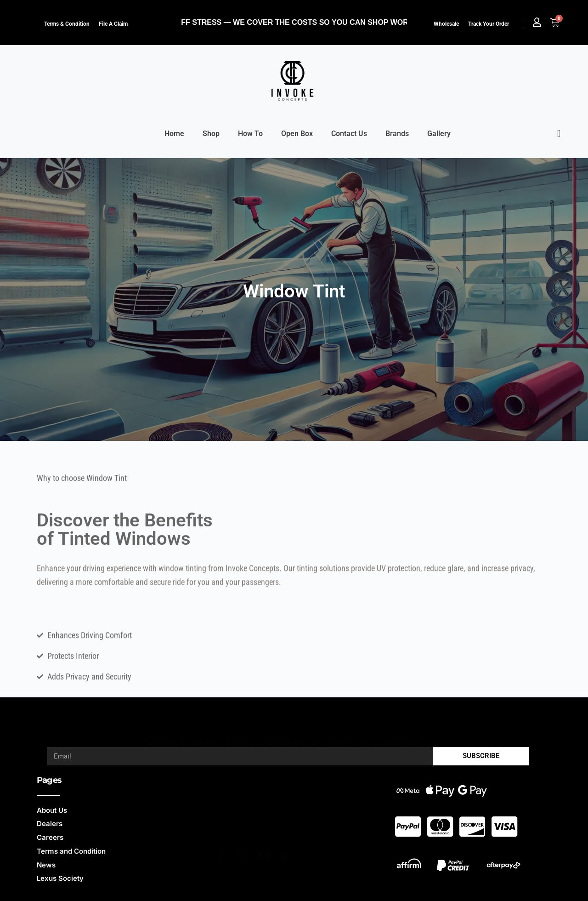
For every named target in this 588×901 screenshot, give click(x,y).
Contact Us (349, 134)
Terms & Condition (67, 24)
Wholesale (446, 24)
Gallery (439, 134)
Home (174, 134)
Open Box (297, 134)
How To (250, 134)
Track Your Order (489, 24)
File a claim (113, 24)
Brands (397, 134)
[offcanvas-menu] (559, 134)
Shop (211, 134)
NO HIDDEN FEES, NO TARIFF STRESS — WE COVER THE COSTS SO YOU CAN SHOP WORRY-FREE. (272, 22)
